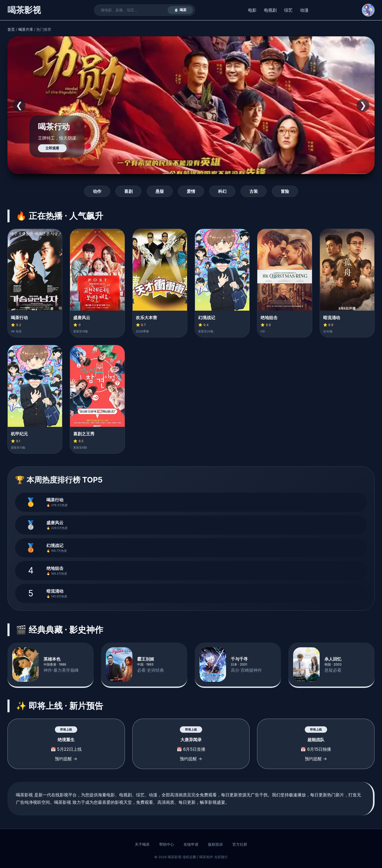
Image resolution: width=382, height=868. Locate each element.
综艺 (288, 10)
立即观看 (52, 148)
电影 (252, 10)
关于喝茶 (142, 844)
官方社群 (240, 844)
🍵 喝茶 (180, 10)
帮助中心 (167, 844)
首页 (11, 29)
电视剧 (270, 10)
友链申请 (191, 844)
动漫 (304, 10)
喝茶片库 (26, 29)
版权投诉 (215, 844)
